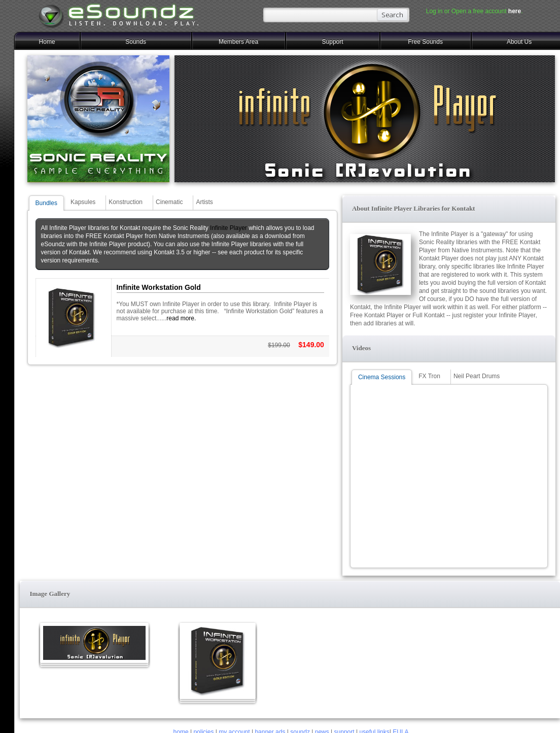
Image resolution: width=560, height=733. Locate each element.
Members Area (238, 42)
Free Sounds (425, 42)
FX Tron (429, 376)
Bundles (46, 203)
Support (333, 42)
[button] (449, 209)
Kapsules (83, 202)
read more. (181, 318)
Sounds (136, 42)
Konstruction (126, 202)
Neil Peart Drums (477, 376)
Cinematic (169, 202)
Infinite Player (229, 228)
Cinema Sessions (382, 377)
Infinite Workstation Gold (159, 287)
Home (47, 42)
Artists (204, 202)
